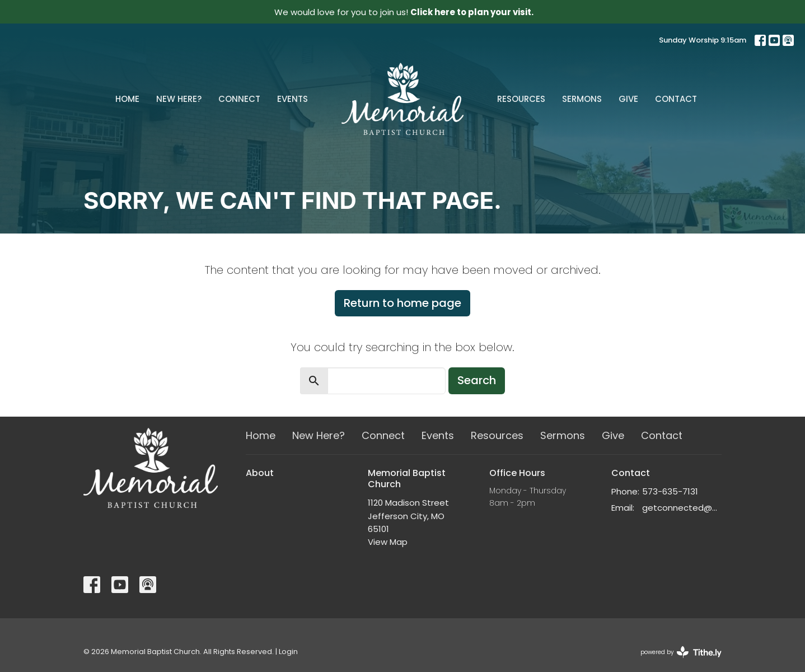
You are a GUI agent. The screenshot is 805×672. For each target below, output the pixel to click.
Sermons (582, 99)
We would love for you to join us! (404, 12)
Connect (239, 99)
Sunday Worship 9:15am (703, 40)
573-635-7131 (670, 491)
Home (127, 99)
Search (477, 380)
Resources (521, 99)
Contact (676, 99)
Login (288, 652)
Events (292, 99)
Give (628, 99)
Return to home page (402, 303)
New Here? (179, 99)
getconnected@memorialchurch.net (682, 508)
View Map (388, 542)
